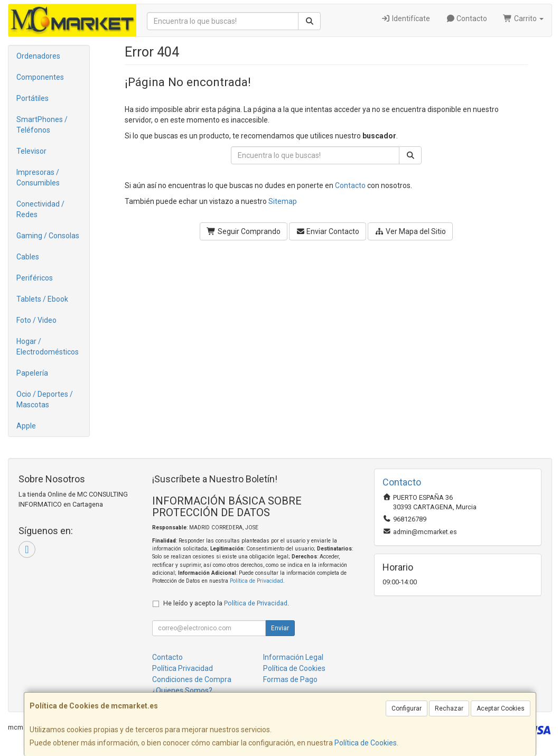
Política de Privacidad (256, 581)
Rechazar (449, 708)
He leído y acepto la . (226, 603)
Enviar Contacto (328, 231)
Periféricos (35, 278)
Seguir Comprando (244, 231)
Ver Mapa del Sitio (410, 231)
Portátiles (32, 98)
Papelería (32, 373)
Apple (26, 426)
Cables (28, 257)
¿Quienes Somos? (182, 690)
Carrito (523, 18)
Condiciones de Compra (192, 679)
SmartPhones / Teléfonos (42, 125)
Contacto (467, 18)
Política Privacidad (183, 668)
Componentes (40, 77)
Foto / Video (36, 320)
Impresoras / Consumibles (38, 178)
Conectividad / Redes (40, 209)
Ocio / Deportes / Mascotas (45, 399)
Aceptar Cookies (501, 708)
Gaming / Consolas (48, 236)
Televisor (31, 151)
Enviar (280, 628)
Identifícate (405, 18)
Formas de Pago (290, 679)
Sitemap (283, 201)
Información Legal (293, 657)
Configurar (407, 708)
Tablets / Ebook (42, 299)
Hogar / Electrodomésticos (48, 347)
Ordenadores (38, 56)
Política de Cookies (366, 743)
